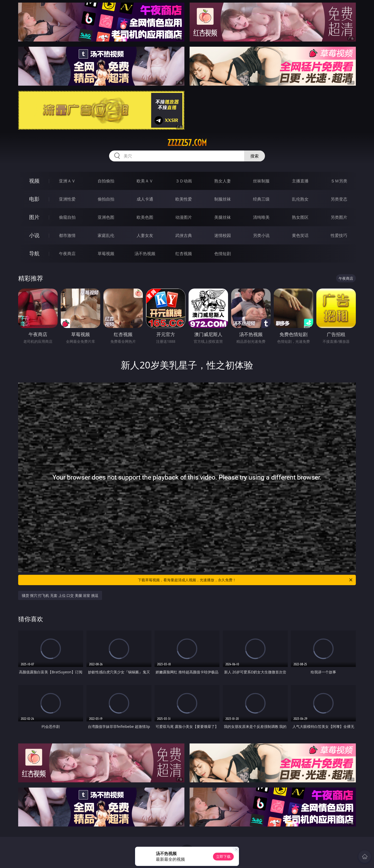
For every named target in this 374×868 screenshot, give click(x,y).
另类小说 (261, 235)
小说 (34, 235)
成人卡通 (145, 199)
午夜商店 (67, 254)
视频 (34, 181)
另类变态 (339, 199)
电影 (34, 199)
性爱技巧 (339, 235)
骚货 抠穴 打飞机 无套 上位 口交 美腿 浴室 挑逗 (60, 595)
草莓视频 (106, 254)
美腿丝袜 (223, 217)
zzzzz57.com (187, 143)
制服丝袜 (223, 199)
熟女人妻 (223, 181)
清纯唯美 (261, 217)
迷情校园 (223, 235)
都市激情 (67, 235)
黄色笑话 (300, 235)
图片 (34, 217)
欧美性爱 (184, 199)
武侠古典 (184, 235)
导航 (34, 253)
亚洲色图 (106, 217)
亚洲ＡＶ (67, 181)
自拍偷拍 (106, 181)
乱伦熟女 (300, 199)
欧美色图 (145, 217)
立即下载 (223, 856)
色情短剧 (223, 254)
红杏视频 (184, 254)
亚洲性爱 (67, 199)
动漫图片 (184, 217)
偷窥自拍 (67, 217)
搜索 (255, 156)
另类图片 (339, 217)
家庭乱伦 (106, 235)
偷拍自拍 (106, 199)
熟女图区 (300, 217)
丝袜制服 (261, 181)
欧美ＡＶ (145, 181)
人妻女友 (145, 235)
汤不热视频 (145, 254)
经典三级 (261, 199)
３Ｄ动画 (184, 181)
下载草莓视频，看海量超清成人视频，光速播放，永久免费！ (246, 580)
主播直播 (300, 181)
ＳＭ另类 (339, 181)
